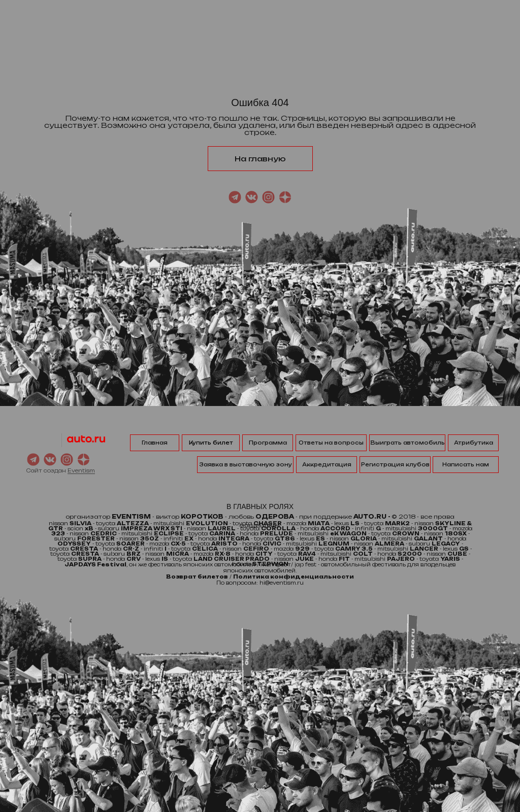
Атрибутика (474, 443)
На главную (260, 159)
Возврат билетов (197, 577)
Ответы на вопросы (331, 443)
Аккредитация (327, 464)
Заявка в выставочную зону (246, 464)
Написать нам (466, 464)
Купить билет (211, 443)
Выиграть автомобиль (408, 443)
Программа (268, 443)
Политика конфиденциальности (294, 577)
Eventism (81, 470)
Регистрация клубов (395, 464)
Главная (155, 443)
